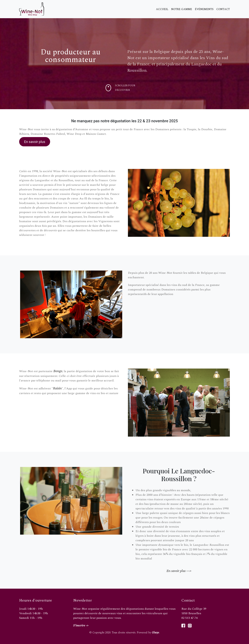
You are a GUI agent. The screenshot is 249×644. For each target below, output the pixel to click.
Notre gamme (182, 9)
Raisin (57, 388)
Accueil (162, 9)
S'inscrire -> (81, 625)
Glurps (155, 633)
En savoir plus (35, 142)
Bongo (58, 371)
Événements (204, 9)
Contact (223, 9)
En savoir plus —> (179, 571)
